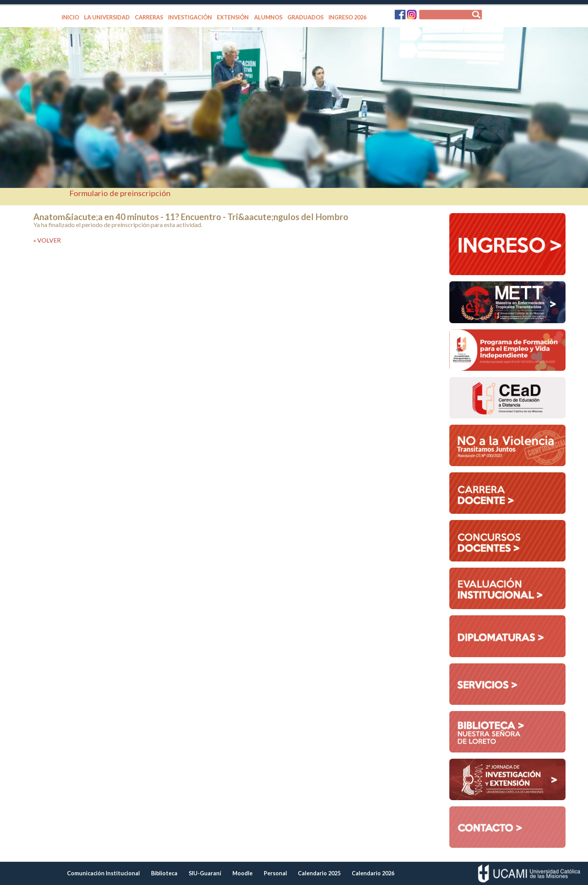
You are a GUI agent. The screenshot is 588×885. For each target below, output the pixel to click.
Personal (275, 873)
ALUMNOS (268, 17)
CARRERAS (149, 17)
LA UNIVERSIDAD (107, 17)
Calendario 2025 (319, 873)
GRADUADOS (305, 17)
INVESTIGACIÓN (190, 17)
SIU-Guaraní (205, 873)
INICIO (70, 17)
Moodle (242, 873)
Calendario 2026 (373, 873)
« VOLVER (47, 240)
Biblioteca (164, 873)
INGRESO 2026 (347, 17)
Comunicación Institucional (103, 873)
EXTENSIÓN (233, 17)
